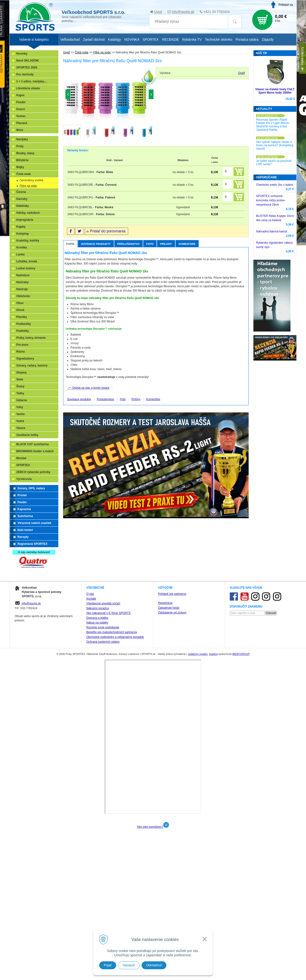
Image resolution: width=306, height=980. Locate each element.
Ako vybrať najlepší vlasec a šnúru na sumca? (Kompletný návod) (275, 145)
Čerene (21, 192)
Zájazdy (268, 39)
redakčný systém (198, 922)
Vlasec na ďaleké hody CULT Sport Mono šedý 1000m (275, 91)
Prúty (20, 146)
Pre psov (22, 345)
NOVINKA (132, 39)
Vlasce (21, 428)
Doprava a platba (97, 886)
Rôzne (21, 352)
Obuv (20, 303)
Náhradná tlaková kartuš (272, 231)
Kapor (20, 95)
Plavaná (22, 123)
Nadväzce (23, 275)
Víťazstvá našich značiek (34, 523)
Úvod (158, 12)
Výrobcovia (24, 479)
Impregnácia (25, 220)
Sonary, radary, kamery (32, 366)
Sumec (21, 116)
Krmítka (22, 248)
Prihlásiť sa (286, 5)
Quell (241, 73)
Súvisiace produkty (96, 244)
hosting (213, 922)
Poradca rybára (247, 39)
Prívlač (22, 495)
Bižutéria (22, 160)
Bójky (20, 167)
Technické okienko (219, 39)
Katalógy (114, 39)
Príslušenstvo (128, 244)
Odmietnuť (154, 965)
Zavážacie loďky (27, 435)
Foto (150, 244)
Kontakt (91, 867)
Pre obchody (25, 74)
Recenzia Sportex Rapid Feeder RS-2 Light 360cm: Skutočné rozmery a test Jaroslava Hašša (273, 125)
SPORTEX (23, 465)
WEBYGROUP (241, 922)
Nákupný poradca (98, 877)
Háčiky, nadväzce (28, 213)
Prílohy (166, 244)
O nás (90, 862)
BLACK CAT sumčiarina (33, 444)
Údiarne (22, 400)
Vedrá (20, 421)
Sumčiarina (25, 516)
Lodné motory (26, 268)
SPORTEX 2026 (27, 68)
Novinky (22, 54)
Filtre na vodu (102, 52)
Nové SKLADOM (27, 61)
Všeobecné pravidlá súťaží (103, 872)
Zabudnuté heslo (169, 876)
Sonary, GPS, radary (31, 488)
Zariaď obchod (94, 39)
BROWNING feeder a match (35, 451)
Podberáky (24, 324)
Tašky (20, 393)
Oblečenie (23, 296)
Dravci (21, 109)
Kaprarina (24, 509)
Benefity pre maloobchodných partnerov (112, 901)
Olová (20, 310)
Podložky (23, 331)
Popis (70, 244)
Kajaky (21, 227)
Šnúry (20, 386)
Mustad (21, 458)
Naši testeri (25, 530)
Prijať (108, 965)
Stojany (21, 372)
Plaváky (22, 317)
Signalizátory (25, 359)
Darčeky (22, 199)
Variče (20, 414)
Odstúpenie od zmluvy (172, 881)
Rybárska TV (192, 39)
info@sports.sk (183, 12)
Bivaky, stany (25, 153)
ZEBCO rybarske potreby (33, 472)
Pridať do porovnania (108, 231)
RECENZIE (171, 39)
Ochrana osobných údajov (103, 910)
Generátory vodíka (31, 180)
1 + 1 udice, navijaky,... (32, 81)
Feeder (21, 102)
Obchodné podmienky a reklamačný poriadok (115, 905)
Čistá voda (82, 52)
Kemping (22, 234)
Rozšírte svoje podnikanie (103, 896)
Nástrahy (22, 282)
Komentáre (187, 244)
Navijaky (22, 139)
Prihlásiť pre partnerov (172, 862)
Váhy (20, 407)
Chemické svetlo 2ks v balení (275, 185)
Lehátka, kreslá (27, 261)
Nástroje (22, 289)
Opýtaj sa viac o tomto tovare (88, 387)
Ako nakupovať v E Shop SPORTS (108, 881)
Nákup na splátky (97, 891)
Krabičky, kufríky (28, 241)
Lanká (20, 254)
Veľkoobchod (70, 39)
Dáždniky (23, 206)
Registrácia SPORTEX (32, 544)
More (20, 130)
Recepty (23, 537)
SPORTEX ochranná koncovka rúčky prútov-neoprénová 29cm (271, 200)
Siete (20, 379)
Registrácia (165, 871)
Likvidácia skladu (28, 88)
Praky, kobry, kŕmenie (31, 338)
